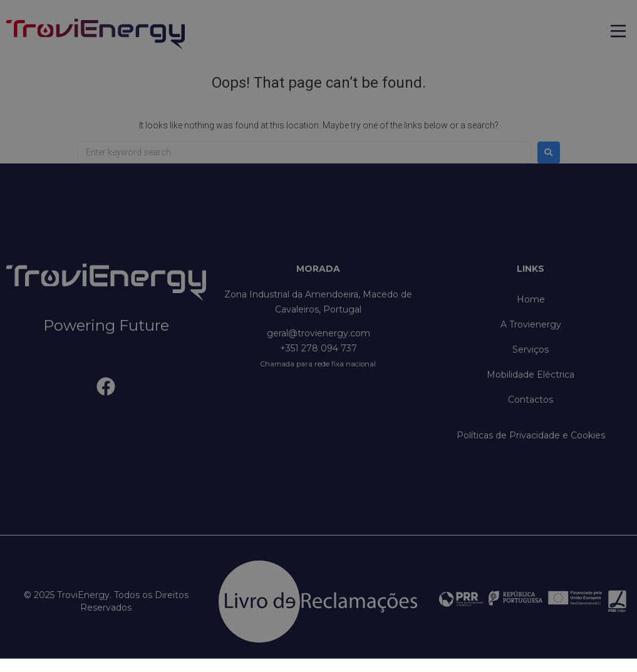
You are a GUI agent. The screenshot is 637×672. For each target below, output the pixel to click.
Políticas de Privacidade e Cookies (531, 435)
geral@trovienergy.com (318, 333)
